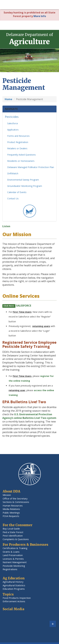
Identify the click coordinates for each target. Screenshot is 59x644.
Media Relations (11, 509)
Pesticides (12, 118)
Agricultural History (13, 582)
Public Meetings (11, 513)
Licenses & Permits (13, 559)
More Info (40, 16)
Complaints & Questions (16, 539)
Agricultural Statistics (14, 585)
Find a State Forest (13, 532)
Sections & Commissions (16, 502)
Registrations (10, 569)
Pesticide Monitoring (14, 566)
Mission (7, 495)
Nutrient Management (15, 562)
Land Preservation (13, 555)
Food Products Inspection (17, 598)
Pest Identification (13, 536)
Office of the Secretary (15, 498)
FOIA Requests (11, 516)
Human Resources (13, 506)
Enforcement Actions (14, 601)
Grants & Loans (11, 552)
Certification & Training (15, 548)
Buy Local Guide (11, 529)
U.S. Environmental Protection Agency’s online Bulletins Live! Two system (29, 417)
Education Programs (14, 589)
